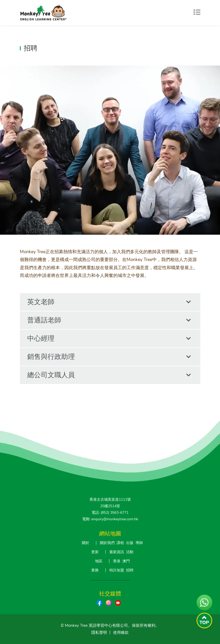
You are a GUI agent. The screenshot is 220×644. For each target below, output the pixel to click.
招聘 (130, 570)
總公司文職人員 (109, 375)
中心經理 (109, 339)
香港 (117, 561)
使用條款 (121, 633)
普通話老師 (109, 320)
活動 (130, 552)
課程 (120, 543)
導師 (139, 543)
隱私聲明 (99, 633)
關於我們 (107, 543)
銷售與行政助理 (109, 357)
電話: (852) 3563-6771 (110, 513)
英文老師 (109, 302)
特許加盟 (117, 570)
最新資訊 (117, 552)
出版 (130, 543)
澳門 (126, 561)
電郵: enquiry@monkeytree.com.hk (110, 519)
